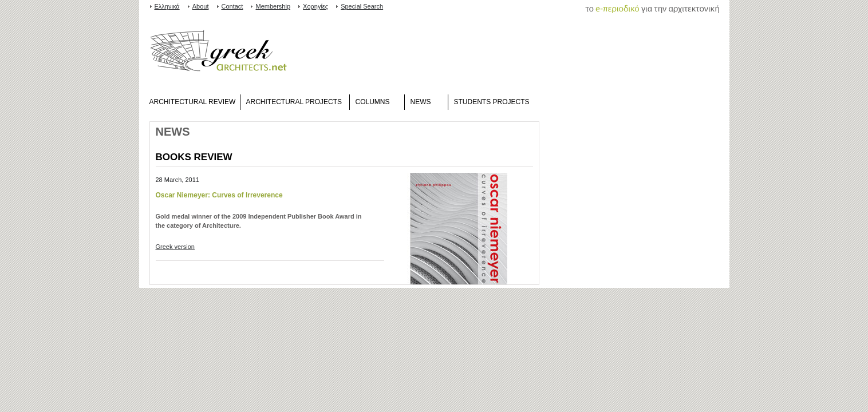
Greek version (175, 247)
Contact (232, 6)
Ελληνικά (167, 6)
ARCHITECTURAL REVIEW (193, 102)
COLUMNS (373, 102)
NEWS (421, 102)
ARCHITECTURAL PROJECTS (294, 102)
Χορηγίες (315, 6)
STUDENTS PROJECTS (492, 102)
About (201, 6)
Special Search (362, 6)
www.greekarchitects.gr (218, 53)
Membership (273, 6)
